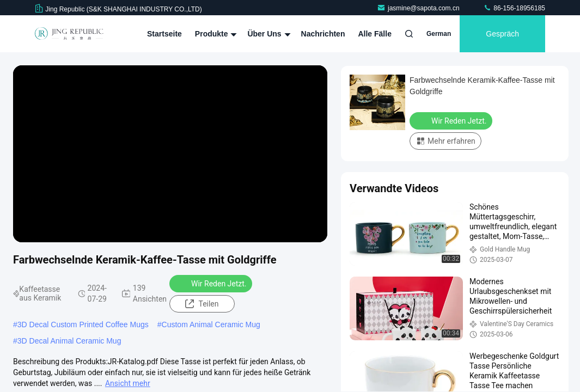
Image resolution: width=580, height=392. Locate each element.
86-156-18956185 (514, 8)
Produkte (215, 34)
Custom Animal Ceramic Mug (211, 324)
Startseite (164, 34)
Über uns (267, 34)
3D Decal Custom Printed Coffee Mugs (83, 324)
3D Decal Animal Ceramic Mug (69, 341)
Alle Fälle (374, 34)
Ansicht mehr (128, 383)
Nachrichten (323, 34)
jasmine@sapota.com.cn (419, 8)
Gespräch (502, 34)
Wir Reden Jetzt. (212, 283)
